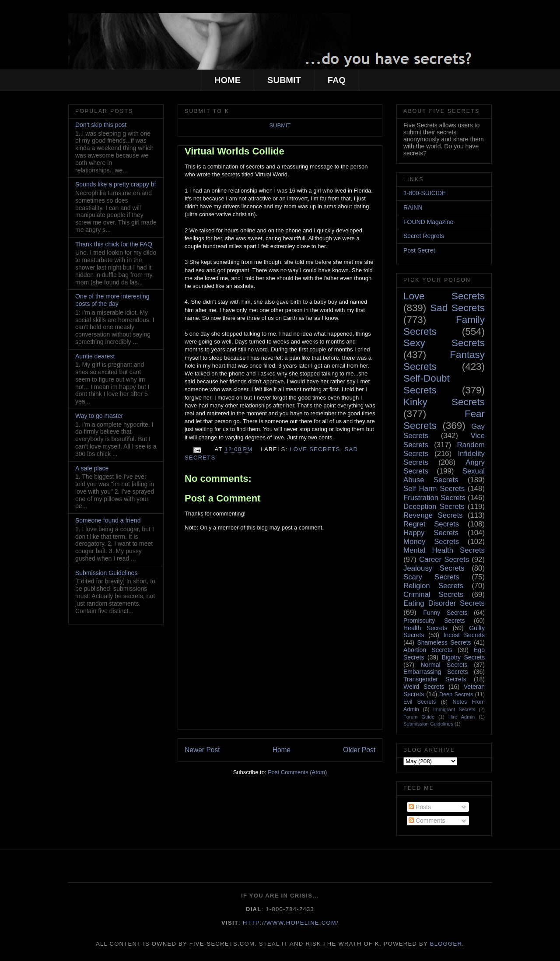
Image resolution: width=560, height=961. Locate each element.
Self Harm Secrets (434, 489)
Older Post (359, 750)
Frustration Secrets (434, 498)
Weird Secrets (424, 687)
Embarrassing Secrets (436, 672)
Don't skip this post (101, 125)
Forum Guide (419, 717)
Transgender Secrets (435, 679)
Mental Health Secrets (444, 550)
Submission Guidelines (106, 573)
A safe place (92, 468)
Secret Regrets (424, 236)
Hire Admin (462, 717)
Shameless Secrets (444, 642)
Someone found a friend (108, 520)
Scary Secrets (431, 577)
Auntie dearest (95, 356)
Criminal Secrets (433, 594)
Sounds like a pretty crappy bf (115, 184)
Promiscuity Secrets (434, 621)
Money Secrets (431, 542)
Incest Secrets (464, 635)
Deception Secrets (434, 507)
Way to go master (99, 416)
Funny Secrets (445, 613)
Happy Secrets (431, 533)
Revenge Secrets (433, 515)
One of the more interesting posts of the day (112, 300)
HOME (227, 80)
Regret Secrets (431, 524)
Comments (427, 821)
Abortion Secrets (428, 650)
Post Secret (419, 250)
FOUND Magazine (428, 222)
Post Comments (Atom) (297, 772)
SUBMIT (284, 80)
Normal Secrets (444, 665)
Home (282, 750)
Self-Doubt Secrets (427, 384)
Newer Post (202, 750)
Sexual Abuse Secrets (444, 475)
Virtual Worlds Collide (234, 151)
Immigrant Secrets (454, 709)
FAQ (337, 80)
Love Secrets (315, 449)
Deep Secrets (456, 694)
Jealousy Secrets (434, 568)
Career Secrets (444, 559)
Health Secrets (425, 628)
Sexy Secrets (444, 343)
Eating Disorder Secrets (444, 603)
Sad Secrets (457, 308)
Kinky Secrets (444, 402)
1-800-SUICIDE (425, 193)
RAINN (413, 207)
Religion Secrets (433, 586)
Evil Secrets (420, 702)
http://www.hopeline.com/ (291, 923)
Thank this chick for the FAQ (114, 244)
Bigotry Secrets (463, 657)
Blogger (446, 944)
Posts (420, 807)
